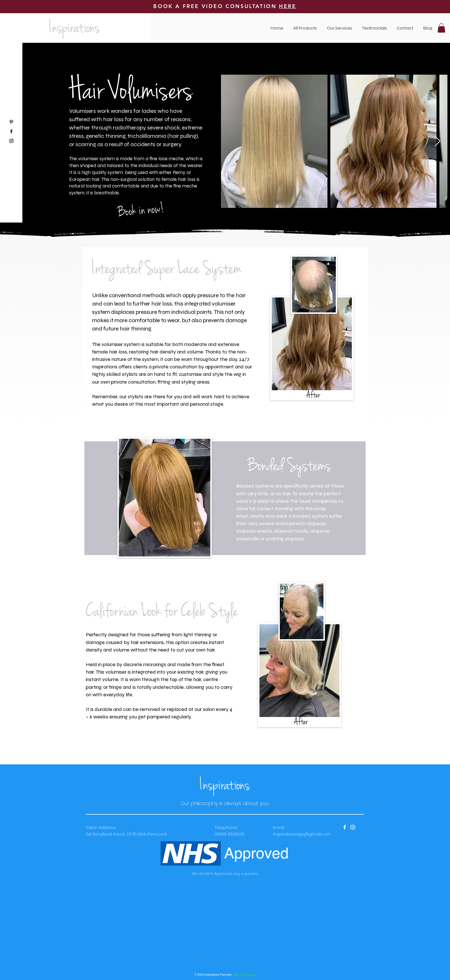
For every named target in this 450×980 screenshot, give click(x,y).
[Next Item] (438, 141)
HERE (288, 6)
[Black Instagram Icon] (11, 141)
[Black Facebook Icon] (11, 131)
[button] (339, 28)
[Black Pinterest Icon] (11, 122)
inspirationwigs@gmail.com (302, 834)
